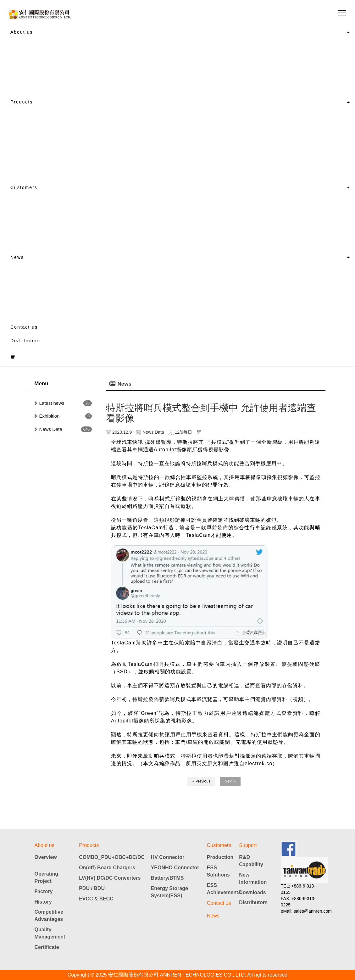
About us (22, 32)
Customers (24, 187)
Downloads (252, 892)
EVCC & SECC (96, 899)
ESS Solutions (218, 871)
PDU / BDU (92, 888)
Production (220, 857)
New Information (253, 878)
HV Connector (168, 857)
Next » (230, 781)
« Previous (201, 781)
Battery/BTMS (167, 878)
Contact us (24, 327)
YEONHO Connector (175, 868)
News (17, 257)
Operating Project (47, 877)
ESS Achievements (223, 889)
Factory (44, 891)
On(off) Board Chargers (107, 868)
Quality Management (50, 933)
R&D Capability (251, 861)
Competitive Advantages (49, 916)
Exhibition (50, 416)
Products (22, 102)
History (43, 902)
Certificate (47, 947)
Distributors (25, 341)
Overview (46, 857)
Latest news (52, 403)
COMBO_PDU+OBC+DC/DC (112, 857)
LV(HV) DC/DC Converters (110, 878)
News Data (51, 429)
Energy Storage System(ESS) (169, 892)
